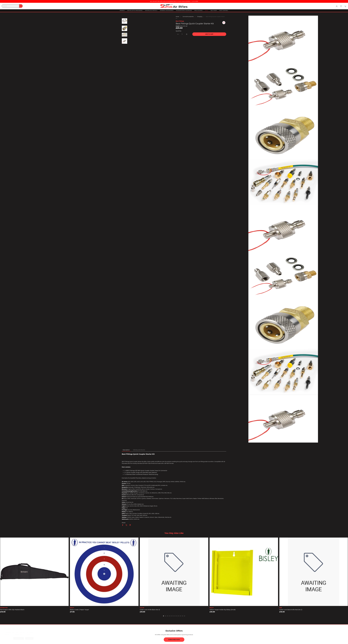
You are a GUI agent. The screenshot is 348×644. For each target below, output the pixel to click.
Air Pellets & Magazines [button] (135, 11)
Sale (207, 11)
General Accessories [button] (167, 11)
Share (124, 523)
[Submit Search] (21, 6)
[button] (341, 6)
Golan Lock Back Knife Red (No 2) (291, 610)
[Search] (12, 6)
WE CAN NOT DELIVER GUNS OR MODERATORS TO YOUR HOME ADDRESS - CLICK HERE (174, 1)
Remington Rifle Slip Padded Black (12, 610)
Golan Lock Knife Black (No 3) (150, 610)
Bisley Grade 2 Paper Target (79, 610)
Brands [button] (122, 11)
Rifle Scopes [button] (198, 11)
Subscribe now (174, 640)
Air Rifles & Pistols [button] (151, 11)
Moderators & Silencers (184, 11)
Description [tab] (126, 450)
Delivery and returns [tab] (139, 450)
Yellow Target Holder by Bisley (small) (223, 610)
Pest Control (224, 11)
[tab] (163, 616)
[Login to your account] (337, 6)
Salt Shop (214, 11)
